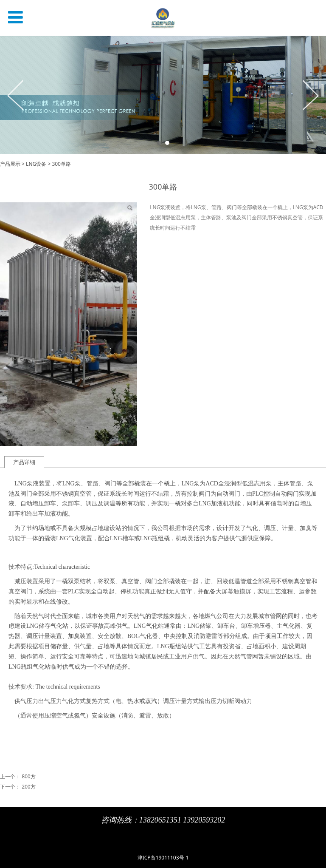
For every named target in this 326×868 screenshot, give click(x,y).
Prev (16, 95)
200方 (29, 787)
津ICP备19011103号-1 (163, 858)
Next (310, 95)
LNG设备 (36, 164)
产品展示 (10, 164)
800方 (29, 776)
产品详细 (24, 462)
